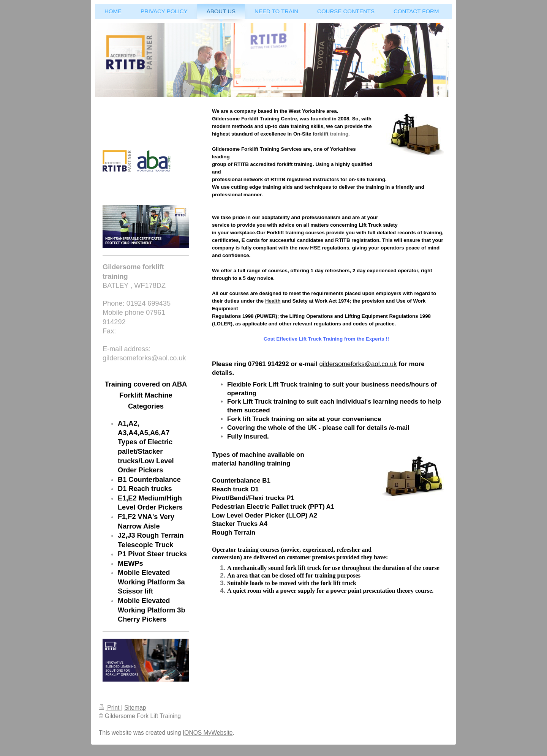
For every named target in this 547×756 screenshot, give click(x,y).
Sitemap (135, 708)
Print (110, 708)
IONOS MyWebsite (208, 733)
